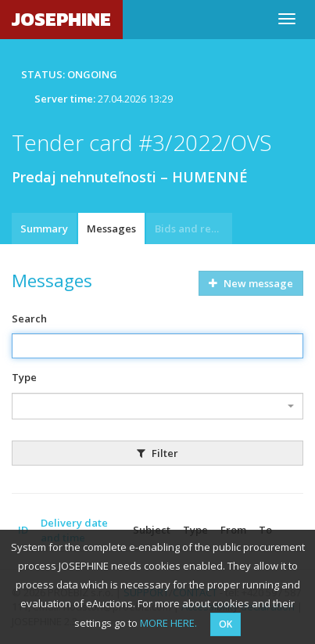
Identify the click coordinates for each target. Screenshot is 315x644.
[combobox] (157, 406)
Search (29, 318)
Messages (111, 228)
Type (24, 377)
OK (226, 624)
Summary (44, 228)
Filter (157, 453)
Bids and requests (193, 228)
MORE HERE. (168, 623)
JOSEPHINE (61, 19)
